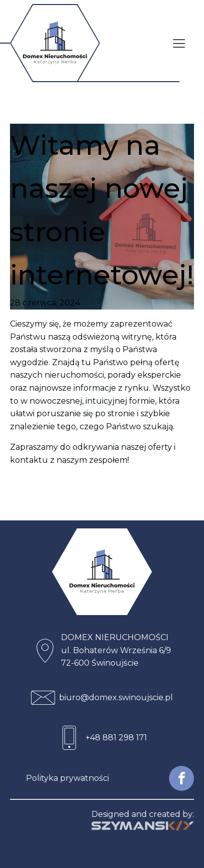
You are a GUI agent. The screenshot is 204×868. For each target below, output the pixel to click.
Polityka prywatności (67, 778)
